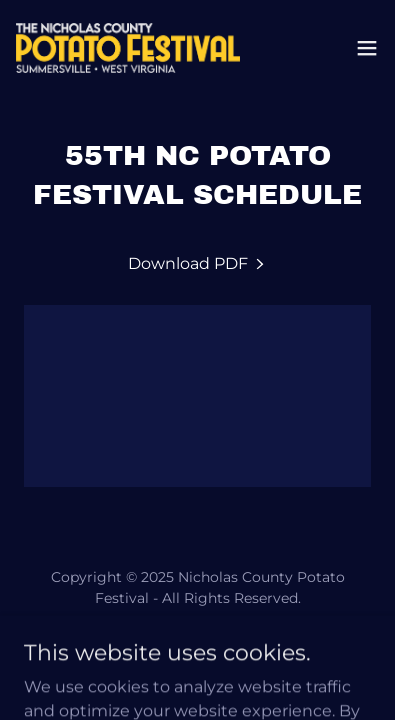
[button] (367, 48)
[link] (128, 48)
